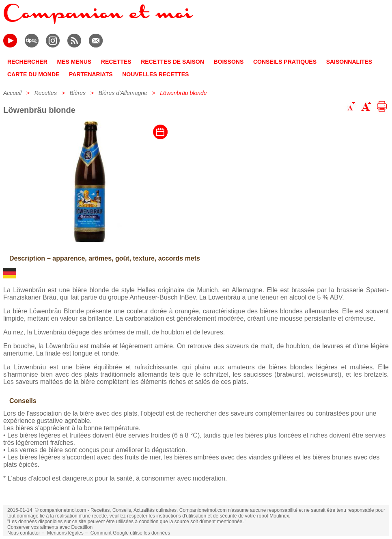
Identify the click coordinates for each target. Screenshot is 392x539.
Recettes (46, 93)
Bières (78, 93)
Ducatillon (82, 527)
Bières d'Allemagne (123, 93)
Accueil (12, 93)
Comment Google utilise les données (130, 533)
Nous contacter (24, 533)
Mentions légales (65, 533)
